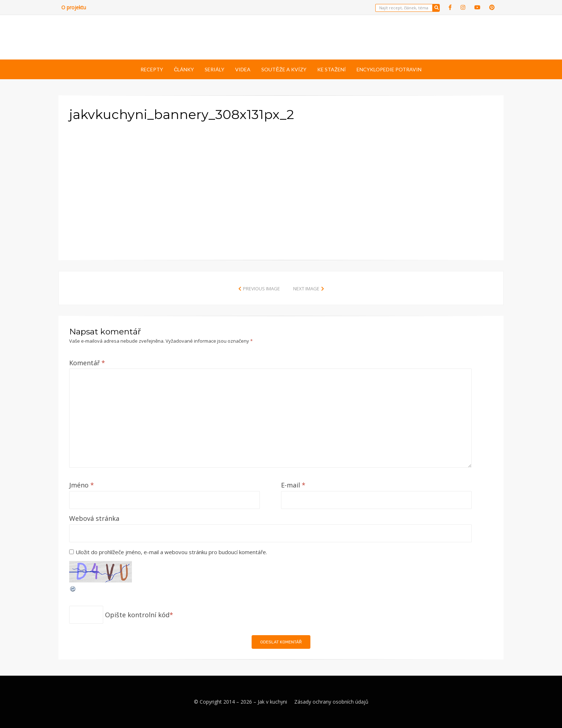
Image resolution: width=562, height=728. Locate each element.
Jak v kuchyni (272, 702)
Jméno (82, 485)
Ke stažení (332, 69)
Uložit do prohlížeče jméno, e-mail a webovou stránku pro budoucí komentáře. (171, 552)
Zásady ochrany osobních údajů (331, 702)
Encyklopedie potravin (389, 69)
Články (184, 69)
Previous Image (261, 289)
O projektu (74, 7)
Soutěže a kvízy (284, 69)
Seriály (215, 69)
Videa (243, 69)
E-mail (293, 485)
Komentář (87, 363)
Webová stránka (94, 518)
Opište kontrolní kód (137, 615)
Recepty (152, 69)
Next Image (306, 289)
